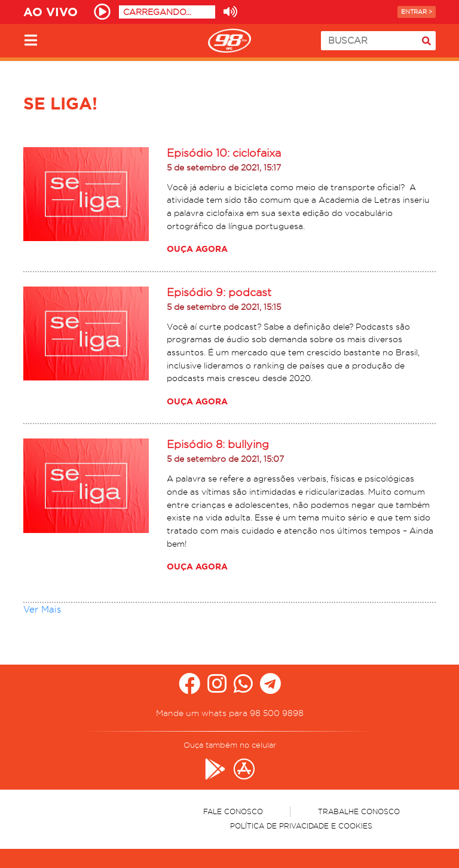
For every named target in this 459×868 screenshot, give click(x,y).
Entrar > (417, 12)
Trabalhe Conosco (359, 811)
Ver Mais (42, 610)
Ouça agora (197, 249)
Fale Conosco (233, 811)
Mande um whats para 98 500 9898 (230, 713)
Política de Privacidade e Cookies (301, 826)
